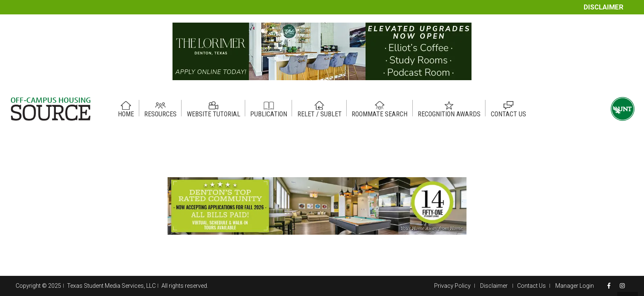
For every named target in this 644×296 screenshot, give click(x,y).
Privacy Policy (452, 286)
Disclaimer (604, 7)
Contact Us (531, 286)
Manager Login (575, 286)
